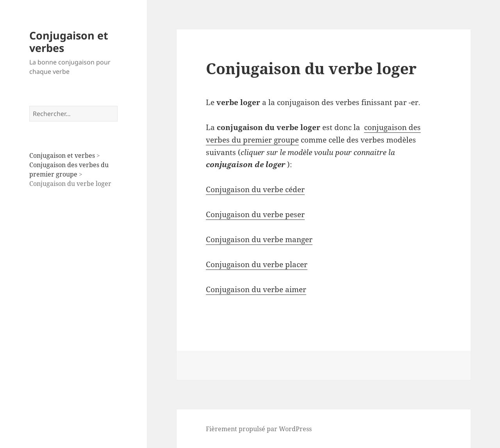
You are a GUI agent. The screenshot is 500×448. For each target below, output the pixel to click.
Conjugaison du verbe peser (255, 214)
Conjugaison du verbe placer (257, 264)
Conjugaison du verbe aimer (256, 289)
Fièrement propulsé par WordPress (259, 429)
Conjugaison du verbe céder (255, 189)
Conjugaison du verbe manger (259, 239)
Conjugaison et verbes (69, 42)
